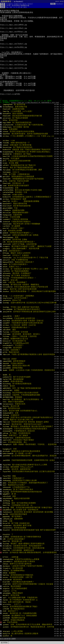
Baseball (18, 1)
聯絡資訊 (57, 1)
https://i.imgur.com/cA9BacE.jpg (13, 28)
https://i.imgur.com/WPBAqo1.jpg (13, 31)
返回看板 (4, 643)
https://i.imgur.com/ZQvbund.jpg (13, 64)
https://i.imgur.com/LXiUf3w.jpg (13, 68)
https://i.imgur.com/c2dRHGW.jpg (13, 25)
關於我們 (62, 1)
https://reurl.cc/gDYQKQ (10, 94)
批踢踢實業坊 (6, 1)
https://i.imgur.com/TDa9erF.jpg (13, 44)
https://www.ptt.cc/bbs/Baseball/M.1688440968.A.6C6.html (36, 103)
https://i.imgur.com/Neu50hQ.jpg (13, 47)
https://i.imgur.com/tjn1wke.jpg (13, 61)
